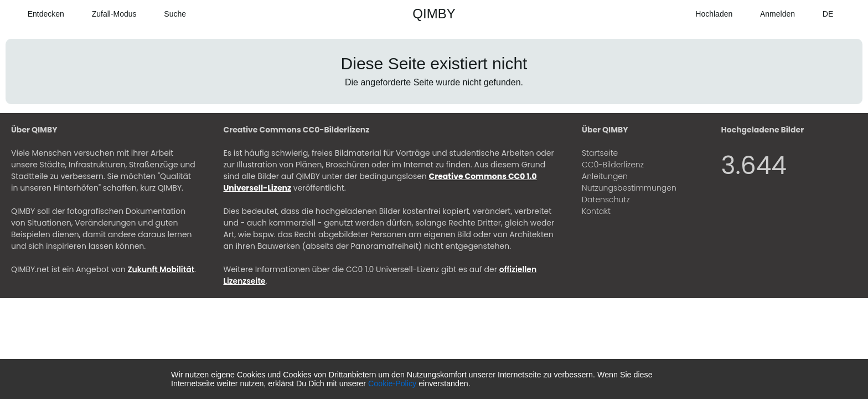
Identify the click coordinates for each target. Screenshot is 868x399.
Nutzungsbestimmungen (629, 188)
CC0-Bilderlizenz (613, 165)
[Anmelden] (769, 14)
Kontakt (596, 211)
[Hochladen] (706, 14)
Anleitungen (605, 176)
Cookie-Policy (392, 383)
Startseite (600, 153)
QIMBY (434, 14)
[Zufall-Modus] (106, 14)
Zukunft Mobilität (161, 269)
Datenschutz (606, 199)
